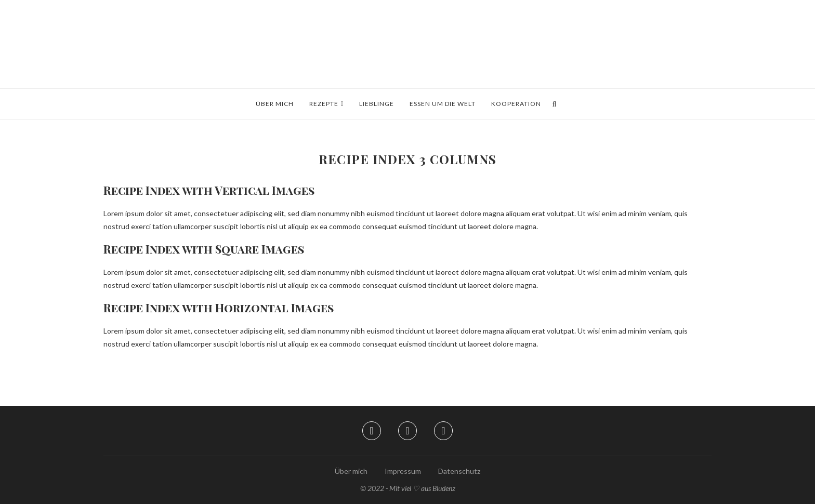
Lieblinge (377, 104)
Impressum (403, 471)
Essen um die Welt (443, 104)
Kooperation (516, 104)
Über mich (275, 104)
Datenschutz (459, 471)
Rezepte (324, 104)
